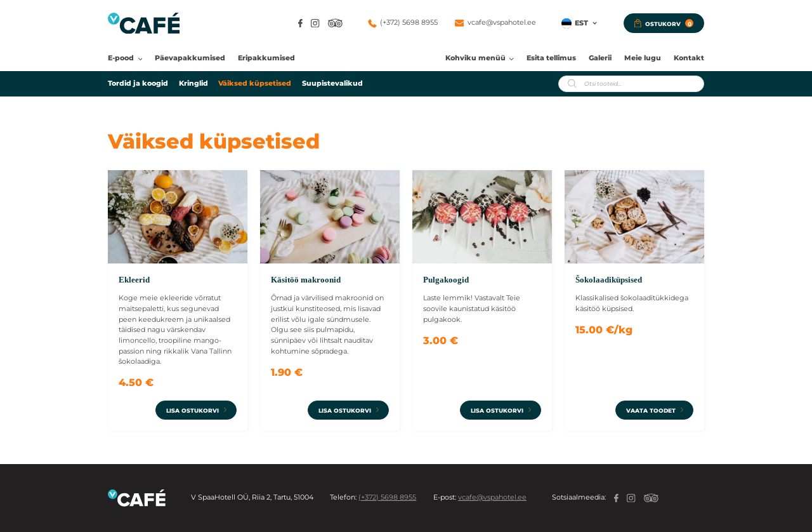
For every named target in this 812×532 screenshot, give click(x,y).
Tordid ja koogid (138, 83)
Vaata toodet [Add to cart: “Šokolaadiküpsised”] (651, 410)
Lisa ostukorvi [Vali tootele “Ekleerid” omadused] (193, 410)
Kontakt (689, 58)
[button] (580, 23)
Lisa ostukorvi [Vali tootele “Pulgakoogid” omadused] (497, 410)
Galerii (600, 58)
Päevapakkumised (190, 58)
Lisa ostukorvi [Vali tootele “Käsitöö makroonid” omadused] (345, 410)
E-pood (121, 58)
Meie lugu (643, 58)
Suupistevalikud (332, 83)
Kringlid (193, 83)
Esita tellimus (551, 58)
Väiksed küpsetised (255, 83)
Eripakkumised (266, 58)
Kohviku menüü (475, 58)
